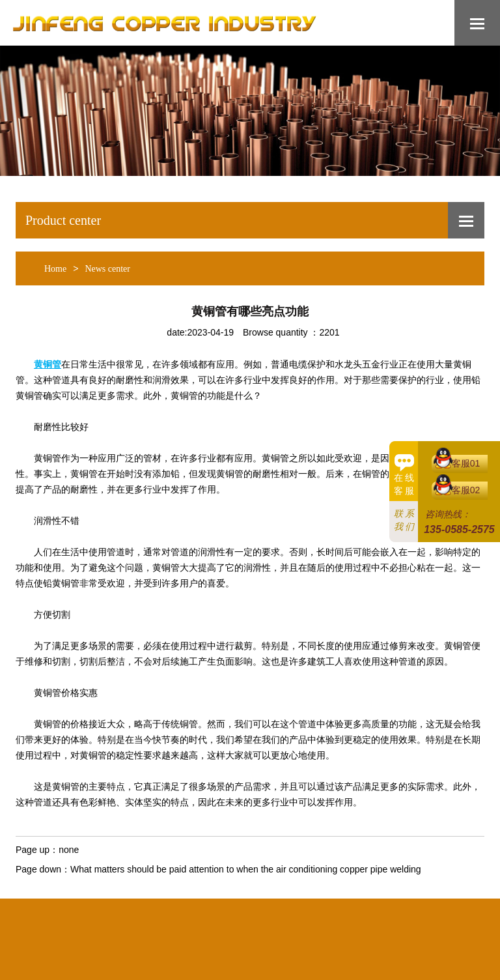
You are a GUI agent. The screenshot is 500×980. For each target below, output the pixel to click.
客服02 (466, 490)
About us (112, 898)
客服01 (466, 463)
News (269, 898)
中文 (436, 898)
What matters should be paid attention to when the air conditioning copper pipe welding (246, 869)
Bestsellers (168, 898)
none (69, 850)
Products (224, 898)
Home (55, 269)
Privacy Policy (324, 898)
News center (107, 269)
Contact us (390, 898)
